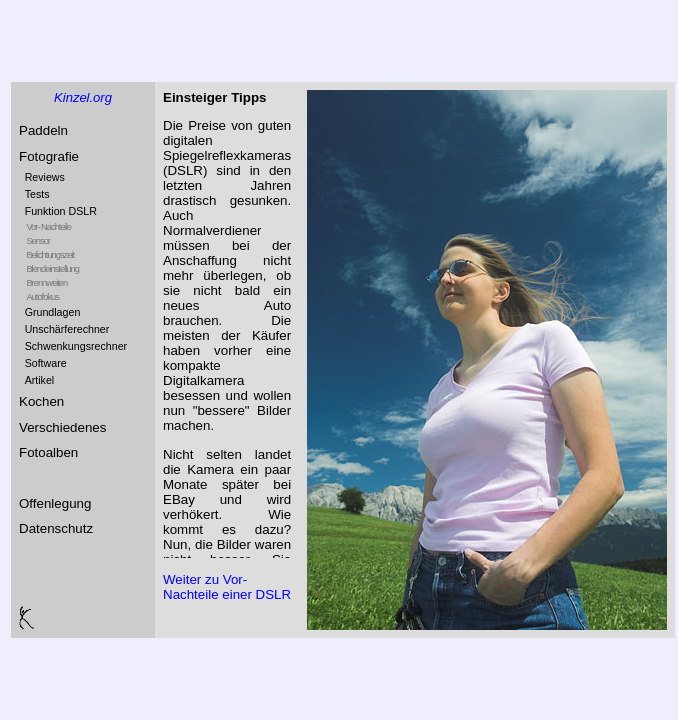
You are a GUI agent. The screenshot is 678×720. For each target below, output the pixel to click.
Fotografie (49, 156)
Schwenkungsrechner (76, 346)
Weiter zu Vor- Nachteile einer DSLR (227, 587)
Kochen (41, 401)
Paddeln (43, 130)
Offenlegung (55, 503)
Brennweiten (46, 283)
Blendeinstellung (52, 269)
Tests (37, 194)
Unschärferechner (67, 329)
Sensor (38, 241)
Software (46, 363)
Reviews (45, 177)
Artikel (40, 380)
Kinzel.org (83, 97)
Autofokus (42, 297)
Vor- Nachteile (48, 227)
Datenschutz (56, 528)
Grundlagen (53, 312)
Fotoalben (48, 452)
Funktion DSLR (61, 211)
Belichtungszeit (50, 255)
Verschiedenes (62, 427)
